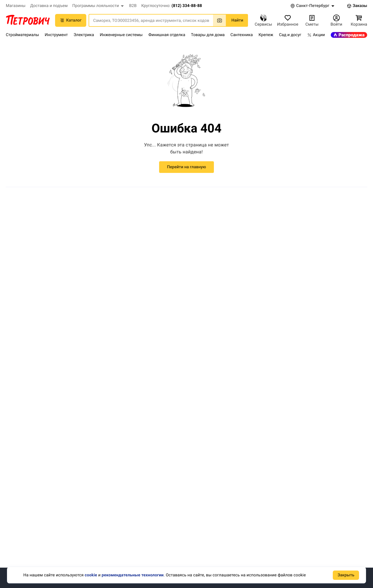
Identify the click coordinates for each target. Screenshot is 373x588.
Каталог (71, 20)
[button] (98, 6)
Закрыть (346, 575)
